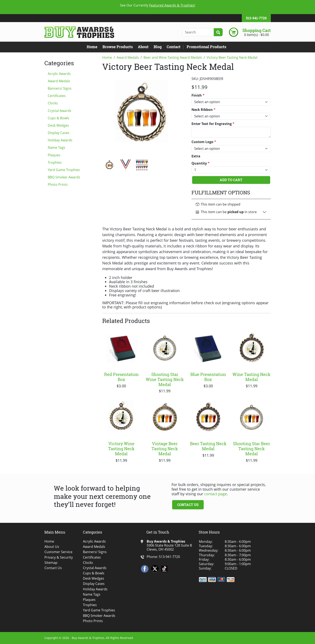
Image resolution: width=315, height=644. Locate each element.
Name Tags (56, 147)
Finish (198, 95)
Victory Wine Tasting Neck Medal (121, 449)
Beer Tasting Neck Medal (208, 446)
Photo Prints (58, 185)
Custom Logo (204, 142)
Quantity (201, 163)
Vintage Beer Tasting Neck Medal (165, 449)
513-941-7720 (256, 18)
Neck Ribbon (203, 110)
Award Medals (59, 81)
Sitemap (51, 563)
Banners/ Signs (60, 88)
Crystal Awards (60, 111)
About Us (52, 547)
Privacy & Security (59, 557)
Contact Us (188, 505)
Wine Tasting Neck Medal (251, 377)
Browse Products (118, 47)
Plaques (54, 155)
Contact (174, 47)
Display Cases (59, 133)
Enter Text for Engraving (213, 124)
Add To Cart (231, 180)
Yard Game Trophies (64, 170)
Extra (196, 156)
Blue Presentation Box (208, 377)
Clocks (53, 103)
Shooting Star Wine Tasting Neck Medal (165, 379)
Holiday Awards (60, 140)
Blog (158, 47)
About (143, 47)
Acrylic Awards (59, 74)
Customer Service (58, 552)
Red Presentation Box (121, 377)
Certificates (57, 96)
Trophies (55, 162)
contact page (215, 494)
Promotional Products (206, 47)
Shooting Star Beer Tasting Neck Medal (251, 449)
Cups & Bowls (58, 118)
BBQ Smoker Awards (64, 177)
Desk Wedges (58, 125)
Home (92, 47)
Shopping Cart (257, 30)
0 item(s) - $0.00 (257, 35)
